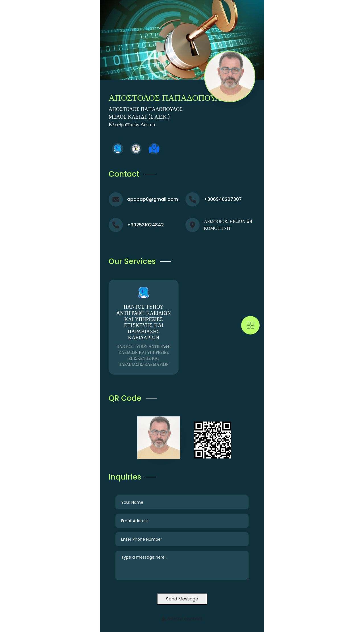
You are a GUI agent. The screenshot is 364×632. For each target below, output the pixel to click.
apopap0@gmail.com (153, 199)
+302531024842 (145, 225)
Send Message (182, 599)
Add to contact (182, 619)
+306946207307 (223, 199)
